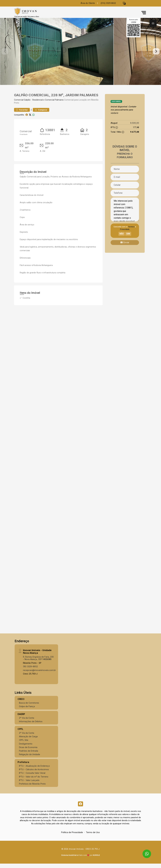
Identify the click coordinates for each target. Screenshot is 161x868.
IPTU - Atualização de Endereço (34, 770)
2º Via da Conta (27, 722)
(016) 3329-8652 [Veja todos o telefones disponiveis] (108, 3)
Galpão (27, 104)
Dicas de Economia (28, 751)
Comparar (41, 114)
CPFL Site (24, 744)
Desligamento (26, 748)
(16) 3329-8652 (30, 670)
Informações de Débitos (31, 725)
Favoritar (22, 114)
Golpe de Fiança (27, 710)
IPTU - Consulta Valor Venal (32, 777)
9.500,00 (135, 127)
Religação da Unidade (30, 758)
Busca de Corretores (29, 707)
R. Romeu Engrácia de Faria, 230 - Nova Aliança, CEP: (38, 662)
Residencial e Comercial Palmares (48, 104)
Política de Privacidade (72, 837)
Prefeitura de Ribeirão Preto (32, 788)
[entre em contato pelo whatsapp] (144, 851)
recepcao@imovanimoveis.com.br (39, 674)
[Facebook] (80, 808)
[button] (124, 3)
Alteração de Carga (28, 740)
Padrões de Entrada (29, 755)
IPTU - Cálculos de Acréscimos (34, 773)
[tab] (153, 23)
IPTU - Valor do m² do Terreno (34, 780)
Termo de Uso (93, 837)
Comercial (19, 104)
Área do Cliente (88, 3)
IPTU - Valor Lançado (29, 784)
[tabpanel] (80, 53)
